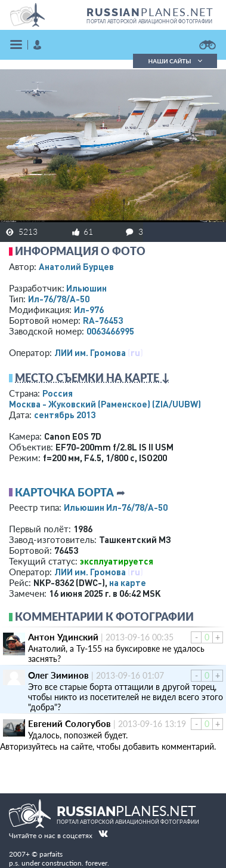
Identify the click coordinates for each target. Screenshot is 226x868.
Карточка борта (64, 492)
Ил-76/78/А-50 (59, 299)
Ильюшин (86, 288)
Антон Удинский (63, 637)
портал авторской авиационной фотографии (149, 22)
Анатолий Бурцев (76, 266)
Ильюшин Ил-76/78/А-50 (116, 507)
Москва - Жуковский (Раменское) (105, 404)
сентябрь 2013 (65, 415)
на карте (128, 582)
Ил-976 (89, 309)
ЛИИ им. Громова (90, 352)
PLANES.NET (150, 12)
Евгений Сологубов (69, 723)
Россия (58, 393)
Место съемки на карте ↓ (92, 378)
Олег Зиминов (58, 675)
